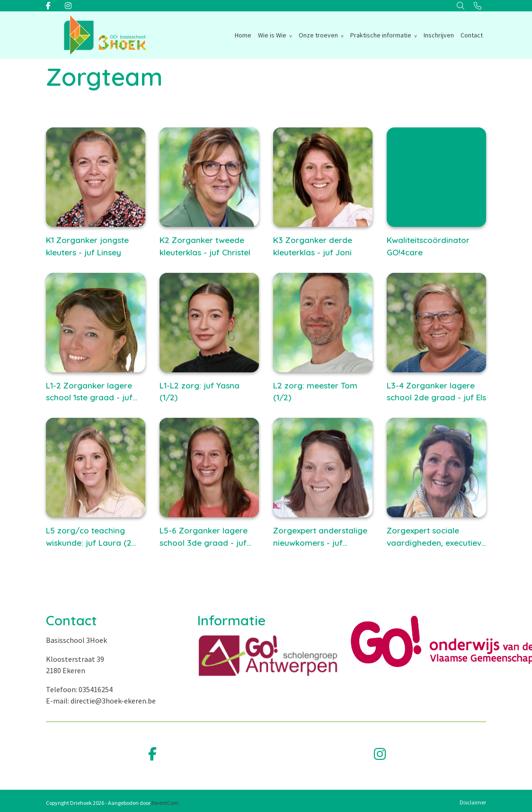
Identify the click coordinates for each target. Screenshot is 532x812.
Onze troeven (318, 35)
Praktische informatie (381, 35)
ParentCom (165, 803)
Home (243, 35)
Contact (472, 35)
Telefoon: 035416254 (79, 689)
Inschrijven (439, 35)
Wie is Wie (272, 35)
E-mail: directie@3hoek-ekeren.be (101, 701)
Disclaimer (473, 802)
